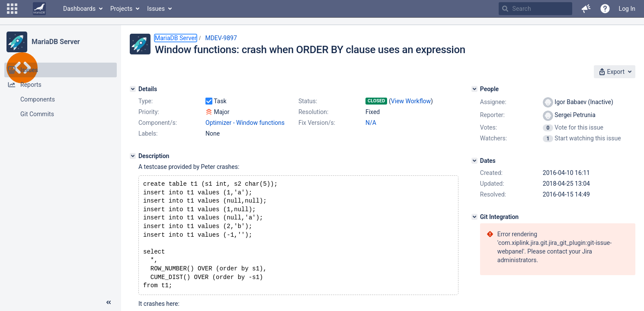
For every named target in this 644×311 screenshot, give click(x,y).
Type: (146, 101)
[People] (474, 89)
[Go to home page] (39, 9)
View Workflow (411, 101)
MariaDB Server (56, 42)
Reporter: (492, 115)
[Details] (133, 89)
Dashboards (79, 9)
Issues (156, 9)
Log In (627, 9)
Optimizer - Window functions (245, 123)
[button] (12, 9)
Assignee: (493, 102)
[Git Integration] (474, 217)
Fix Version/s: (317, 123)
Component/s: (158, 123)
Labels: (148, 133)
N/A (371, 123)
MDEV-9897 (221, 38)
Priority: (149, 112)
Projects (121, 9)
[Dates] (474, 161)
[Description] (133, 156)
